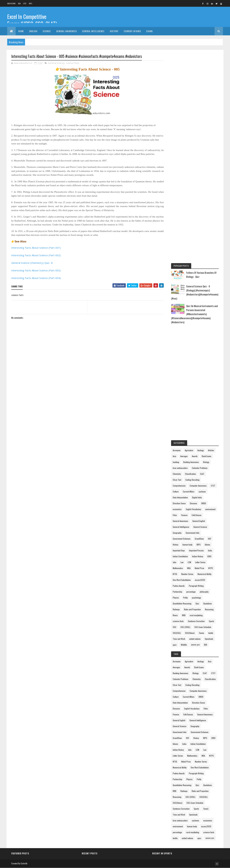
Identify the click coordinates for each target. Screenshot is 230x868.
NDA (189, 568)
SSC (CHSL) (185, 627)
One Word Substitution (182, 580)
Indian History (198, 556)
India (210, 550)
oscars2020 (200, 580)
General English (199, 521)
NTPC (211, 568)
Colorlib (24, 863)
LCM (189, 562)
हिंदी (205, 645)
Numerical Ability (204, 574)
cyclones (202, 491)
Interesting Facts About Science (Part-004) (36, 278)
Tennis (201, 633)
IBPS (30, 3)
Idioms (208, 545)
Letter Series (200, 562)
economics (177, 509)
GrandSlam (199, 539)
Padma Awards (179, 586)
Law (182, 562)
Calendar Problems (200, 468)
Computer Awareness (198, 486)
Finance (184, 515)
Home (21, 31)
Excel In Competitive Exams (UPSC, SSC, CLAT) (32, 20)
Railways (176, 609)
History (114, 31)
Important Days (179, 550)
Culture (176, 491)
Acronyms (177, 450)
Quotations (208, 603)
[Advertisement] (195, 105)
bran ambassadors (180, 468)
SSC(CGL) (177, 633)
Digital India (197, 497)
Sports (211, 621)
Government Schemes (182, 539)
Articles (211, 450)
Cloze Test (177, 480)
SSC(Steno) (190, 633)
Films (175, 515)
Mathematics (178, 568)
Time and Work (179, 639)
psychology (196, 598)
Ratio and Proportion (192, 609)
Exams (149, 31)
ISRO (209, 556)
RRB (184, 615)
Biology (206, 462)
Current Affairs (132, 31)
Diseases (193, 503)
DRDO (204, 503)
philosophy (204, 592)
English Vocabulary (193, 509)
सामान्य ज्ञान (195, 645)
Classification (190, 474)
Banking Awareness (191, 462)
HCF (210, 539)
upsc (175, 645)
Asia (174, 456)
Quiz (197, 603)
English (33, 31)
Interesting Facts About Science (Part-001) (36, 248)
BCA (19, 3)
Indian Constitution (180, 556)
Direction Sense (179, 503)
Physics (176, 598)
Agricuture (189, 450)
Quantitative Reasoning (182, 603)
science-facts (73, 63)
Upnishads (209, 639)
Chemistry (177, 474)
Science (47, 31)
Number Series (187, 574)
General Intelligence (93, 31)
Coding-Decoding (192, 480)
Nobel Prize (199, 568)
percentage (191, 592)
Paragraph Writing (196, 586)
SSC (175, 627)
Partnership (177, 592)
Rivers (175, 615)
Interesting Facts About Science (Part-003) (36, 270)
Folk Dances (197, 515)
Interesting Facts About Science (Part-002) (36, 255)
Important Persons (196, 550)
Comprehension (179, 486)
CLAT (202, 474)
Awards (195, 456)
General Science (56, 63)
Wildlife (184, 645)
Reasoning (209, 609)
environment (210, 509)
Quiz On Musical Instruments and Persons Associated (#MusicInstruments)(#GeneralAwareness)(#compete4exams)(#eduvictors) (194, 314)
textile (211, 633)
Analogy (201, 450)
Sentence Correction (196, 621)
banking (176, 462)
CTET (25, 3)
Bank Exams (207, 456)
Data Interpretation (180, 497)
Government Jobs (193, 533)
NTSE (175, 574)
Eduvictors (11, 3)
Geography (177, 533)
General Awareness (67, 31)
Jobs (175, 562)
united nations (195, 639)
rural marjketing (196, 615)
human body (187, 545)
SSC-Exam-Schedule (203, 627)
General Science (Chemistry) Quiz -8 (32, 263)
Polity (185, 598)
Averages (184, 456)
